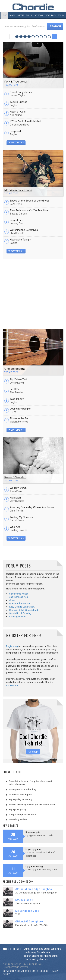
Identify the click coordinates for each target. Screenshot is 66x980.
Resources (51, 15)
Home (4, 15)
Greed (12, 600)
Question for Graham (20, 603)
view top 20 (16, 143)
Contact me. (12, 685)
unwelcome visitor (19, 594)
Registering (12, 646)
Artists (21, 15)
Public (29, 15)
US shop (33, 752)
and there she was (19, 597)
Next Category (54, 37)
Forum (61, 15)
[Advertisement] (33, 293)
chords (44, 971)
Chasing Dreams (18, 617)
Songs (12, 15)
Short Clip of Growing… (21, 613)
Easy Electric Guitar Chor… (22, 607)
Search (55, 26)
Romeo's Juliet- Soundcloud (24, 610)
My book (39, 15)
